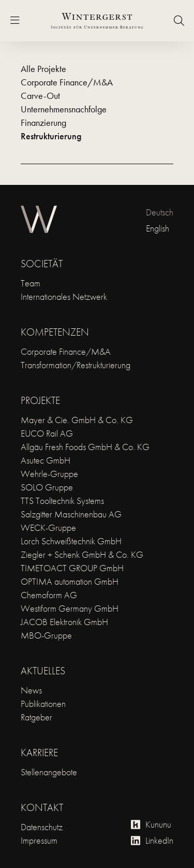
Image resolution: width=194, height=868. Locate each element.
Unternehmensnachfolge (64, 109)
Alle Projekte (43, 69)
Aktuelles (43, 671)
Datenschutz (42, 827)
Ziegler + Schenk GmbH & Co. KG (82, 554)
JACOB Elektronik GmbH (64, 622)
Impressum (39, 840)
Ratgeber (36, 717)
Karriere (39, 753)
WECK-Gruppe (48, 527)
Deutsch (160, 212)
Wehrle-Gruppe (49, 474)
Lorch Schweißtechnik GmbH (71, 541)
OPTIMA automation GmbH (70, 581)
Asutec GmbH (46, 460)
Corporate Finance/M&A (67, 82)
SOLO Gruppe (47, 487)
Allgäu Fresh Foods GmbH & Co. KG (85, 447)
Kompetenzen (55, 332)
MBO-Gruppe (46, 635)
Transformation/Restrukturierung (76, 365)
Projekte (40, 400)
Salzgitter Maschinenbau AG (71, 514)
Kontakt (42, 807)
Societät (42, 264)
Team (31, 283)
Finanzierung (43, 122)
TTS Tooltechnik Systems (62, 501)
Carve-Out (40, 96)
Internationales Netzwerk (64, 296)
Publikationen (43, 704)
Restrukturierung (51, 136)
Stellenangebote (49, 772)
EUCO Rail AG (47, 433)
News (31, 690)
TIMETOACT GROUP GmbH (72, 568)
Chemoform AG (49, 595)
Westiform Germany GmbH (70, 608)
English (158, 228)
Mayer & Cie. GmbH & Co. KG (77, 420)
